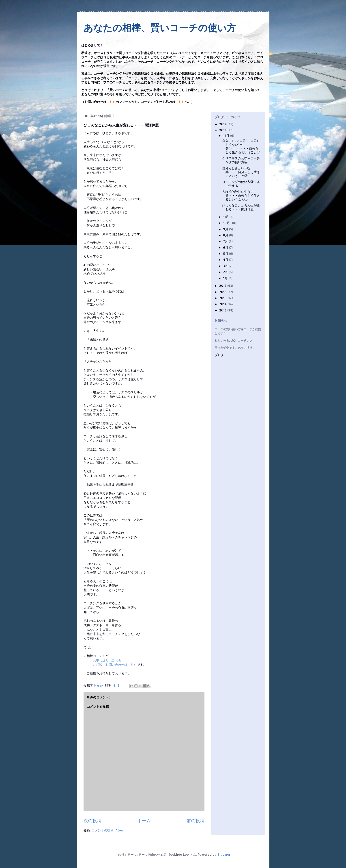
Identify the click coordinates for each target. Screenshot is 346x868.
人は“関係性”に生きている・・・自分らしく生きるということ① (241, 195)
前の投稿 (196, 821)
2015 (223, 298)
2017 (223, 286)
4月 (226, 260)
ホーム (144, 821)
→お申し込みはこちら (105, 660)
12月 (227, 136)
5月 (226, 253)
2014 (223, 304)
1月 (226, 278)
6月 (226, 247)
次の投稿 (92, 821)
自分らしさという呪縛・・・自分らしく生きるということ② (241, 172)
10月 (227, 223)
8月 (226, 235)
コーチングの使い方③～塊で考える (241, 184)
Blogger (224, 854)
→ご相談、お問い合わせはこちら (113, 665)
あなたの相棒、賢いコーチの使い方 (160, 28)
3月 (226, 266)
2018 (223, 130)
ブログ (219, 355)
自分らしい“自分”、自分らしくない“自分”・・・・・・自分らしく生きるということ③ (241, 146)
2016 (223, 292)
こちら (111, 102)
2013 (223, 310)
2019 (223, 124)
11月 (226, 217)
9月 (226, 229)
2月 (226, 272)
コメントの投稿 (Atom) (108, 830)
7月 (226, 241)
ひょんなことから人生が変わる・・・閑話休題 (241, 207)
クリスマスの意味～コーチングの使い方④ (241, 160)
